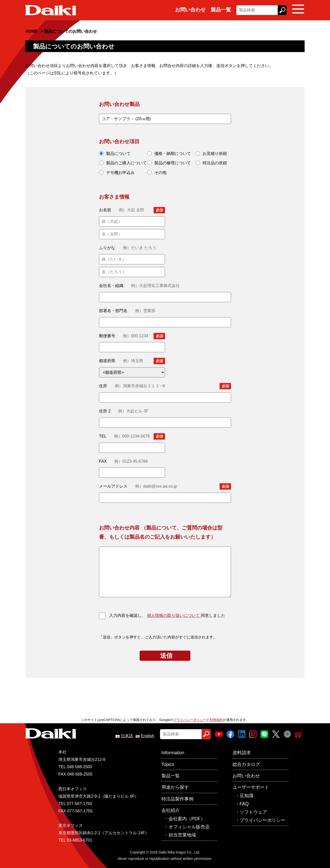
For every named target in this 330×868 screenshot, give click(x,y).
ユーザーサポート (251, 787)
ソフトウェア (253, 812)
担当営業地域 (182, 835)
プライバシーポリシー (190, 720)
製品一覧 (221, 10)
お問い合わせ (190, 10)
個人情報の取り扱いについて (174, 615)
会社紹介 (171, 810)
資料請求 (242, 753)
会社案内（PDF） (187, 819)
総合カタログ (246, 764)
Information (173, 753)
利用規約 (216, 720)
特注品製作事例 (177, 799)
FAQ (244, 804)
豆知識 (246, 796)
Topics (168, 764)
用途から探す (175, 787)
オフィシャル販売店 (189, 827)
